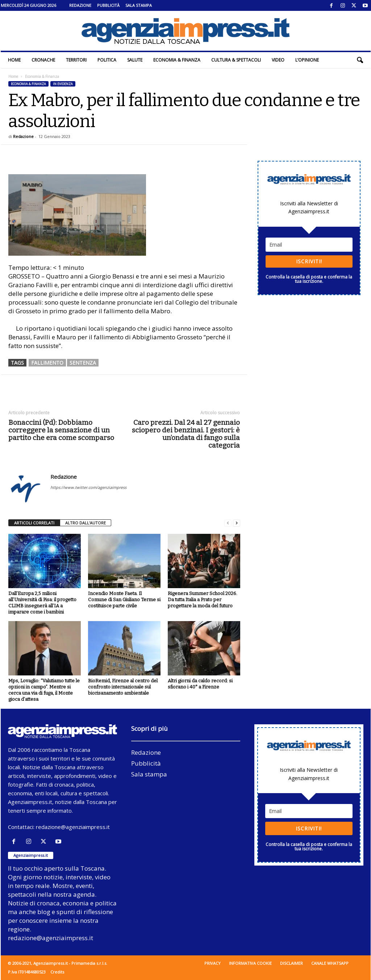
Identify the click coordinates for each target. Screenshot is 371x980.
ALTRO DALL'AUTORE (86, 523)
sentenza (83, 363)
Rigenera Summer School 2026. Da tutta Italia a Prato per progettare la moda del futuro (203, 600)
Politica (107, 60)
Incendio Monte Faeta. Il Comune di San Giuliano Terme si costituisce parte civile (124, 600)
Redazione (80, 5)
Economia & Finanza (177, 60)
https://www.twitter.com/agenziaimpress (88, 487)
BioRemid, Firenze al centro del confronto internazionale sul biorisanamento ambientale (123, 687)
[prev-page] (228, 523)
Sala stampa (139, 5)
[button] (360, 60)
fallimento (47, 363)
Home (14, 60)
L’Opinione (307, 60)
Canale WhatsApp (330, 963)
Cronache (43, 60)
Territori (76, 60)
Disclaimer (291, 963)
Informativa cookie (250, 963)
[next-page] (237, 523)
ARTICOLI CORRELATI (34, 523)
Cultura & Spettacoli (236, 60)
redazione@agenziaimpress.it (73, 827)
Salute (135, 60)
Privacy (212, 963)
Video (278, 60)
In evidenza (63, 84)
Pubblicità (108, 5)
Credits (57, 972)
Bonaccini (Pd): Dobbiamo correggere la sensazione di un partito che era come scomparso (61, 430)
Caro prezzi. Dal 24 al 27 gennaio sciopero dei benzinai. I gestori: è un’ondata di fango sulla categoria (186, 434)
